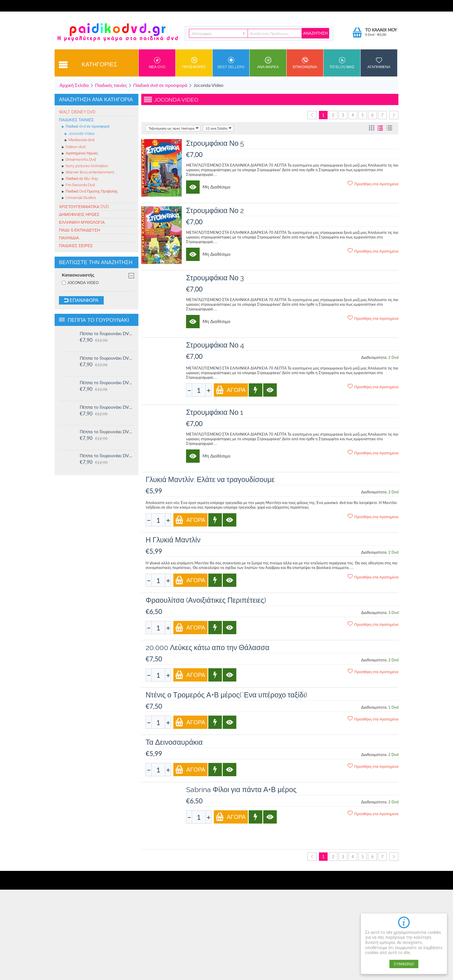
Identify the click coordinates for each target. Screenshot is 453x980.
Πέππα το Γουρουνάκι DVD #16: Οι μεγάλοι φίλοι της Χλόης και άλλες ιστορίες (107, 333)
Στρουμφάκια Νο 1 (215, 412)
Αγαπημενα (379, 63)
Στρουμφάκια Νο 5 (215, 143)
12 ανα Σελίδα (219, 128)
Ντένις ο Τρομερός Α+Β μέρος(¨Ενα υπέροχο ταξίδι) (226, 695)
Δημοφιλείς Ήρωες (79, 214)
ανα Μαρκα (268, 63)
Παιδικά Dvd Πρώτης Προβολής (90, 192)
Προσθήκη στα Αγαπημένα (373, 184)
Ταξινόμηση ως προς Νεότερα (174, 128)
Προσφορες (194, 63)
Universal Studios (79, 198)
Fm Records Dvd (78, 185)
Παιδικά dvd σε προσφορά (160, 85)
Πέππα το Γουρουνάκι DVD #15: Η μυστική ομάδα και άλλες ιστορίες (107, 358)
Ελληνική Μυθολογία (82, 222)
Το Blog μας (342, 63)
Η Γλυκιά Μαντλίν (173, 540)
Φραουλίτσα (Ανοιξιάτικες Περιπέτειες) (206, 600)
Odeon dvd (74, 147)
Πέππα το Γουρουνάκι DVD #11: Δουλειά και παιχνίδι (107, 456)
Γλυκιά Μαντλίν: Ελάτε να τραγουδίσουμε (210, 479)
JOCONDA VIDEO (80, 283)
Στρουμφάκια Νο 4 (215, 345)
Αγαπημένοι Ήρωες (80, 154)
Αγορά (231, 390)
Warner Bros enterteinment (88, 173)
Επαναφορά (81, 300)
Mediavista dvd (80, 140)
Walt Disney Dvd (77, 112)
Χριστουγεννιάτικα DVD (84, 207)
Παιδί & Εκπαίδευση (79, 230)
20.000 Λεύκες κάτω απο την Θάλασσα (207, 647)
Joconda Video (80, 134)
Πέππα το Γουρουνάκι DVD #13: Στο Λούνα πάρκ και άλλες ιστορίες (107, 407)
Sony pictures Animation (85, 166)
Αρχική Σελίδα (74, 85)
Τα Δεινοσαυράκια (174, 742)
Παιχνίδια (69, 238)
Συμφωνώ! (404, 964)
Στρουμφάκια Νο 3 (215, 278)
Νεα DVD (157, 63)
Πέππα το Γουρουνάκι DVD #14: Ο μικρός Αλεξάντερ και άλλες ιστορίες (107, 382)
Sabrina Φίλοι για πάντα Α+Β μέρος (241, 789)
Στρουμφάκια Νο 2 (215, 210)
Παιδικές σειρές (76, 246)
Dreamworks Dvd (79, 160)
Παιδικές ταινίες (111, 85)
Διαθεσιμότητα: (374, 357)
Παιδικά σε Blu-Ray (80, 179)
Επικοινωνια (305, 63)
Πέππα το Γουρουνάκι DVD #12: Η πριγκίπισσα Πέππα (107, 432)
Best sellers (231, 63)
